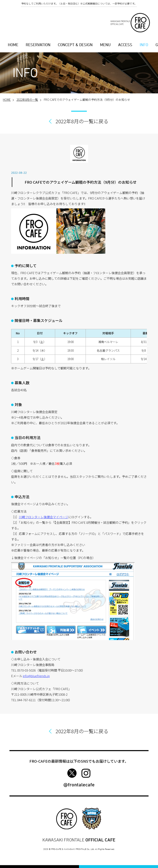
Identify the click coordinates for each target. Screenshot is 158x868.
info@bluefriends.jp (36, 676)
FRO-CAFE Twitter (72, 773)
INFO (144, 45)
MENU (105, 45)
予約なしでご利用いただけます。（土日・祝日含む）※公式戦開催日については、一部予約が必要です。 (79, 3)
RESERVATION (38, 45)
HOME (13, 45)
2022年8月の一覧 (27, 100)
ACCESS (125, 45)
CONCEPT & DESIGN (75, 45)
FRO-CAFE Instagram (86, 773)
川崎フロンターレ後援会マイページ (44, 517)
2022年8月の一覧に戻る (82, 121)
